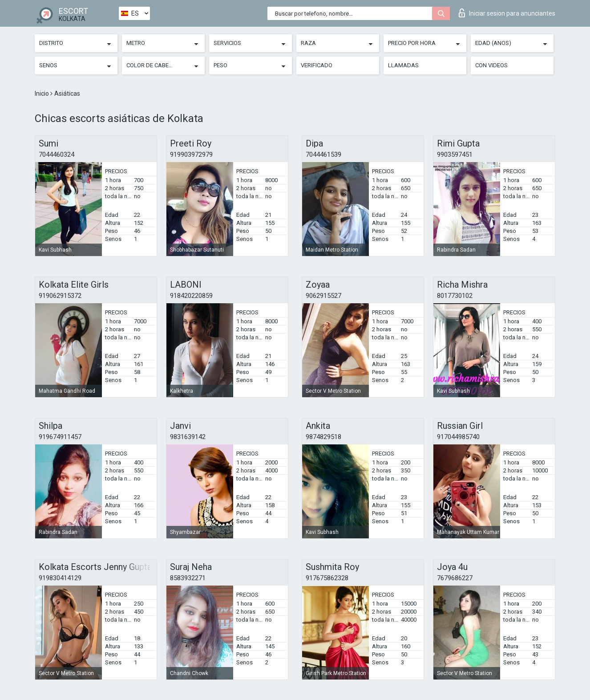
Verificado (317, 65)
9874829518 (323, 437)
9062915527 (323, 296)
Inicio (42, 94)
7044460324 (57, 155)
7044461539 (323, 155)
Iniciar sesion (507, 13)
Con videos (491, 65)
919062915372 (60, 296)
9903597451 (455, 155)
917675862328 (327, 578)
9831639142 (188, 437)
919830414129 (60, 578)
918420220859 (191, 296)
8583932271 (188, 578)
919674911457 (60, 437)
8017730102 (455, 296)
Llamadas (403, 65)
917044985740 (458, 437)
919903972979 (191, 155)
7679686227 (455, 578)
